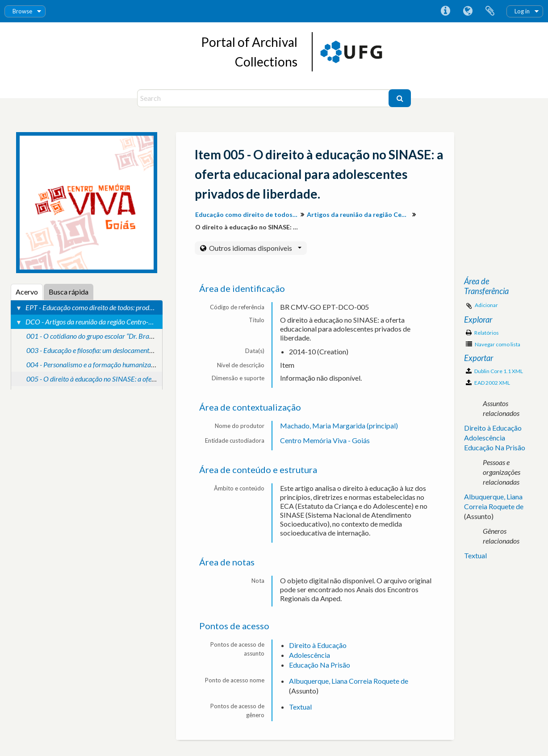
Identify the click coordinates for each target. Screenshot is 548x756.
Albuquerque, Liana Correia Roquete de (349, 681)
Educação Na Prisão (320, 665)
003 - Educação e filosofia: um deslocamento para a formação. (115, 350)
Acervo (27, 292)
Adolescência (310, 655)
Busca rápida (69, 292)
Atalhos (445, 11)
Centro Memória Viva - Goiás (325, 440)
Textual (300, 707)
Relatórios (482, 333)
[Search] (264, 98)
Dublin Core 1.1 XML (494, 371)
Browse (22, 11)
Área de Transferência (490, 11)
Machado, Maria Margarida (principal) (339, 426)
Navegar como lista (493, 344)
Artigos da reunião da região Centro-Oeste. (359, 214)
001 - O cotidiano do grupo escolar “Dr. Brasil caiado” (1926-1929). (122, 336)
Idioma (468, 11)
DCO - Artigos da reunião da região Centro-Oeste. (96, 322)
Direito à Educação (318, 645)
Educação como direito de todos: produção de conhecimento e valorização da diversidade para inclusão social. (248, 214)
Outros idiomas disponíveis (255, 248)
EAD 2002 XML (488, 383)
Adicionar (486, 305)
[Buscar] (400, 98)
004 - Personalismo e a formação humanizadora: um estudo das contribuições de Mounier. (154, 364)
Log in (522, 11)
